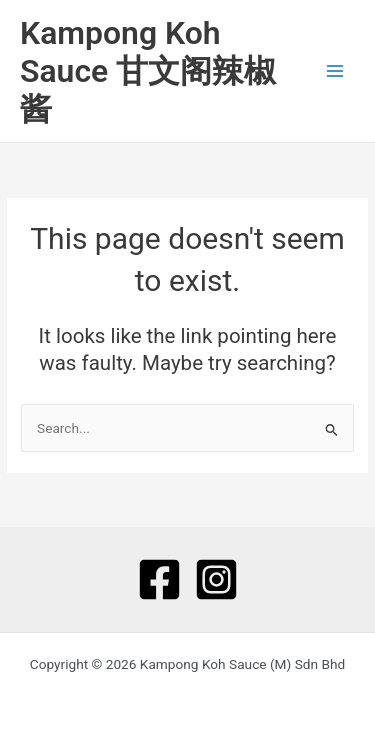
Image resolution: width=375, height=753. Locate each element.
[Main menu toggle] (335, 71)
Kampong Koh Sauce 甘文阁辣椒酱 (148, 71)
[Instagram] (216, 579)
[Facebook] (159, 579)
